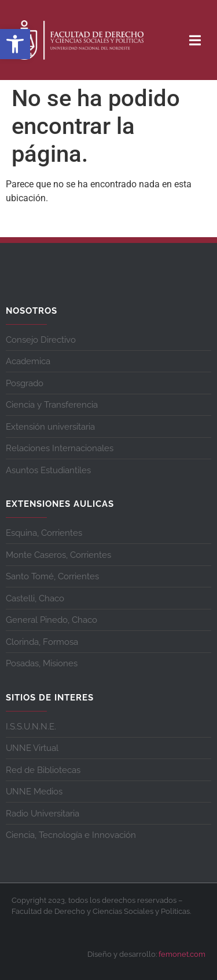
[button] (15, 44)
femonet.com (182, 954)
